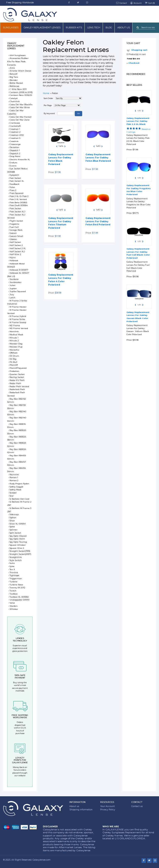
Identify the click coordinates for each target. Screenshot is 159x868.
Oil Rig (13, 359)
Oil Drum (14, 356)
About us (124, 27)
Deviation (14, 147)
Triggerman (16, 578)
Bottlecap (14, 86)
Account (136, 3)
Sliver (12, 521)
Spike (12, 527)
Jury (12, 294)
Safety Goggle (16, 487)
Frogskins (14, 224)
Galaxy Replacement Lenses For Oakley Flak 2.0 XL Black (138, 121)
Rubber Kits (74, 27)
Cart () (150, 3)
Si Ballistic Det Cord (19, 499)
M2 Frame (15, 325)
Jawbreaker (16, 282)
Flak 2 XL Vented (18, 199)
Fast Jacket (15, 178)
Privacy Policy (108, 810)
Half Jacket (15, 242)
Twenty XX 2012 (17, 588)
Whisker (14, 609)
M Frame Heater (18, 307)
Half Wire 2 (15, 254)
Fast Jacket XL (17, 181)
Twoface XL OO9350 (19, 597)
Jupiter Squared (18, 291)
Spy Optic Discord (18, 536)
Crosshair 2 (15, 132)
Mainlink (14, 331)
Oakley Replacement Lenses (42, 27)
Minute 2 (14, 341)
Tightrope (14, 575)
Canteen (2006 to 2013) (21, 92)
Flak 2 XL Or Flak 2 (19, 196)
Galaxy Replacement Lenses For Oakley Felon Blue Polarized (98, 158)
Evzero (13, 166)
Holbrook (14, 261)
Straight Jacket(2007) (20, 554)
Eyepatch (14, 175)
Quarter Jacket (17, 374)
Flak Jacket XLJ (17, 212)
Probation (14, 371)
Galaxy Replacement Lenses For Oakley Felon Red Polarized (98, 221)
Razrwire (14, 475)
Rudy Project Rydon (19, 484)
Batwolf (13, 74)
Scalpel (13, 493)
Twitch (13, 591)
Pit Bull (13, 362)
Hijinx (13, 257)
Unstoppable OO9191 (19, 600)
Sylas (12, 566)
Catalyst (14, 98)
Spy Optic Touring (18, 542)
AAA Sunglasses (17, 55)
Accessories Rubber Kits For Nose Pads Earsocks (18, 61)
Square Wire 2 (17, 548)
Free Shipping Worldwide (20, 3)
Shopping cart (139, 50)
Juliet (12, 285)
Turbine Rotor (16, 585)
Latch (12, 298)
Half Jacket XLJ (17, 251)
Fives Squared (16, 193)
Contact (121, 3)
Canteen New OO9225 (21, 95)
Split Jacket (15, 533)
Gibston (13, 239)
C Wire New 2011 (18, 89)
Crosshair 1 (15, 129)
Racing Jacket (17, 377)
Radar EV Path (17, 380)
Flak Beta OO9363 (18, 202)
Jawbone (14, 279)
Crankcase (15, 123)
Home (46, 93)
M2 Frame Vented (19, 328)
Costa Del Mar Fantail (20, 117)
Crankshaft (15, 126)
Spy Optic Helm (17, 539)
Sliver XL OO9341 (18, 524)
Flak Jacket (15, 208)
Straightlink (16, 557)
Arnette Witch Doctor (20, 71)
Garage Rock (16, 230)
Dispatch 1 (15, 150)
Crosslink (14, 141)
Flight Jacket (16, 221)
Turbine (13, 582)
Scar (12, 496)
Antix (12, 68)
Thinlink (14, 572)
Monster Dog (16, 344)
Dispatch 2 (15, 153)
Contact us (137, 806)
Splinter (13, 530)
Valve (12, 603)
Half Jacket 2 (16, 245)
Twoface (14, 594)
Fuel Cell (14, 227)
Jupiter (13, 288)
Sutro (12, 563)
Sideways (14, 514)
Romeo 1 (14, 477)
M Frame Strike (17, 319)
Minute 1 (14, 338)
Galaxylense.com (42, 860)
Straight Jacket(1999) (20, 551)
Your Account (107, 806)
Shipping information (81, 810)
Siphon (13, 518)
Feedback (14, 184)
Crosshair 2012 (17, 135)
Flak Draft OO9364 (19, 205)
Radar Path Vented (19, 386)
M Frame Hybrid (18, 316)
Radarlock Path (17, 389)
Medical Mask (16, 335)
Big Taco (14, 77)
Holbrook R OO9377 (19, 270)
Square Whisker (18, 545)
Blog (109, 27)
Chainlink (15, 101)
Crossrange (15, 144)
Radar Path (15, 383)
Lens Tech (94, 27)
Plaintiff (14, 365)
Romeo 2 (14, 481)
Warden (14, 606)
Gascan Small (16, 236)
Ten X (12, 569)
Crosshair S (15, 138)
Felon (12, 187)
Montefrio (14, 350)
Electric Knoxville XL (20, 159)
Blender (14, 80)
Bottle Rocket (16, 83)
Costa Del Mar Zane (20, 120)
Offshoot (13, 353)
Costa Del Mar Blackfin (21, 104)
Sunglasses (11, 27)
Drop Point (15, 156)
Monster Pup (16, 347)
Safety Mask (15, 490)
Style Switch (16, 560)
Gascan (13, 233)
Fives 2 (13, 190)
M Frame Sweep (18, 322)
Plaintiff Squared (18, 368)
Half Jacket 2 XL (18, 248)
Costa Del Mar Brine (20, 107)
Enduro (13, 163)
